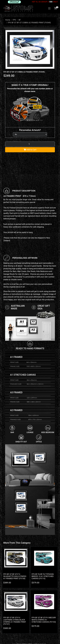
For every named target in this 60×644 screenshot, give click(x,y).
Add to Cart (30, 150)
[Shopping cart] (55, 9)
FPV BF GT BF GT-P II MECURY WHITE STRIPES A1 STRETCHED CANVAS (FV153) (44, 620)
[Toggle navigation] (49, 8)
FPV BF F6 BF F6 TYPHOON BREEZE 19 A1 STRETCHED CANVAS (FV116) (43, 576)
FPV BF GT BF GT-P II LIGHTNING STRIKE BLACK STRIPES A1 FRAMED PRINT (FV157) (15, 621)
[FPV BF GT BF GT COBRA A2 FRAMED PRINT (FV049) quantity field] (30, 144)
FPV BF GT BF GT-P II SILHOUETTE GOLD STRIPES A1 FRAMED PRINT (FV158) (15, 576)
